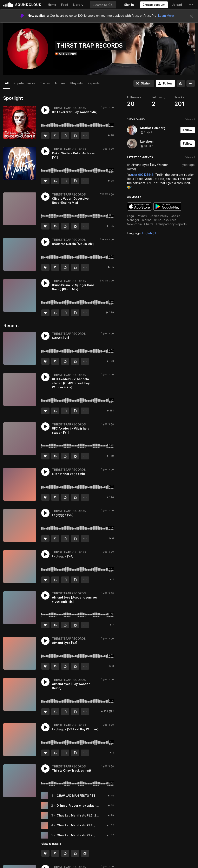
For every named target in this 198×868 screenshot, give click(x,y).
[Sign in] (129, 5)
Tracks (45, 83)
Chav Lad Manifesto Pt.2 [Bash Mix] (83, 825)
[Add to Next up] (85, 853)
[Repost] (55, 136)
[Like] (45, 136)
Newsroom (134, 224)
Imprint (146, 220)
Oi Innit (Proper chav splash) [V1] (80, 805)
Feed (65, 5)
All (7, 83)
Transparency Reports (171, 224)
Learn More (166, 16)
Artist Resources (165, 220)
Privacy (142, 216)
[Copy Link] (75, 136)
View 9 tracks (51, 844)
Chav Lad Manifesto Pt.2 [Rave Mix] (83, 835)
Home (52, 5)
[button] (191, 5)
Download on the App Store (139, 206)
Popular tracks (24, 83)
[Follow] (165, 83)
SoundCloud (22, 5)
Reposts (94, 83)
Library (78, 5)
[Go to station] (144, 83)
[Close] (191, 16)
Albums (60, 83)
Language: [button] (143, 233)
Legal (131, 216)
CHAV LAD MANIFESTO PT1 (76, 796)
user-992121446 (142, 175)
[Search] (103, 5)
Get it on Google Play (167, 206)
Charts (149, 224)
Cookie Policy (159, 216)
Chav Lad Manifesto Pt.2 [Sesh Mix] (83, 815)
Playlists (77, 83)
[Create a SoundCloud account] (154, 5)
